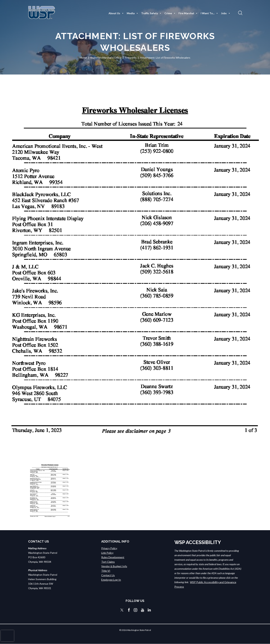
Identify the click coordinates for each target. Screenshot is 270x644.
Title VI (106, 571)
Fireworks (131, 58)
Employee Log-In (111, 580)
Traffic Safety (151, 13)
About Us (116, 13)
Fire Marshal (188, 13)
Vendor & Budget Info (114, 566)
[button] (240, 13)
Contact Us (108, 575)
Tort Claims (108, 562)
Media (133, 13)
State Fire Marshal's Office (106, 58)
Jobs (226, 13)
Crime (170, 13)
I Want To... (209, 13)
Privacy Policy (109, 548)
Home (83, 58)
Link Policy (107, 553)
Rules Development (113, 557)
